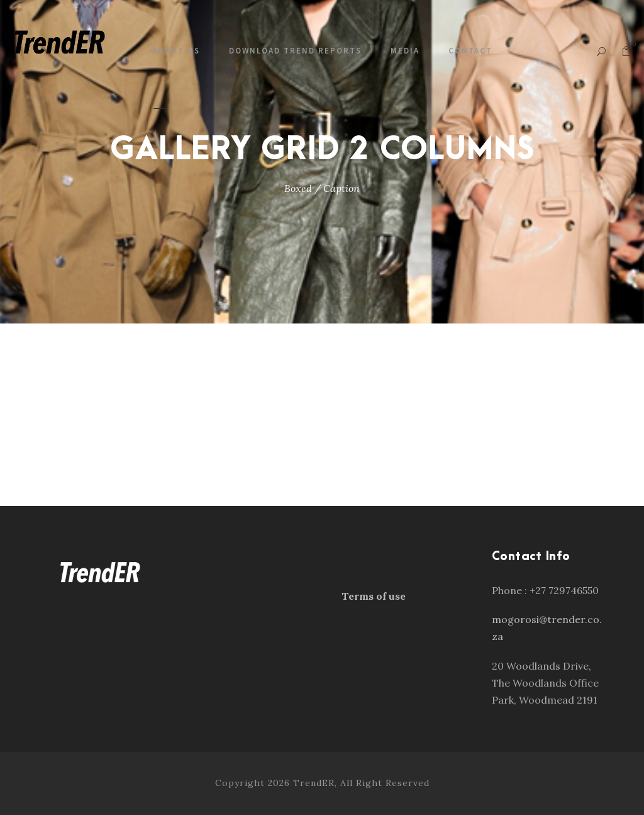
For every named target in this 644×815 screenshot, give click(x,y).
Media (405, 51)
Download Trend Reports (295, 51)
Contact (470, 51)
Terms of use (374, 596)
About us (176, 51)
